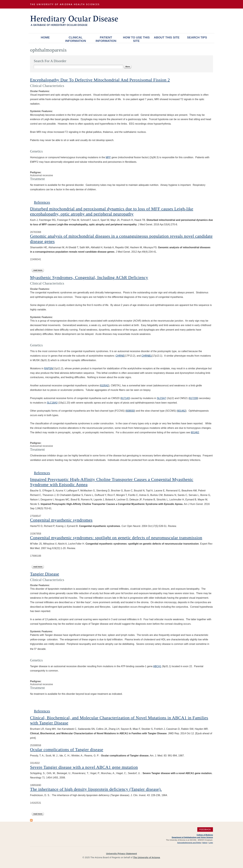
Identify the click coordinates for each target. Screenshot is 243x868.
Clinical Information (76, 39)
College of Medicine (205, 835)
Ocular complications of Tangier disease (67, 750)
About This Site (167, 37)
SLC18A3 (52, 403)
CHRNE (120, 356)
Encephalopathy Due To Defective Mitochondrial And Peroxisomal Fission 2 (100, 80)
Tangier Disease (45, 574)
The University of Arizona (147, 857)
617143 (125, 398)
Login (211, 843)
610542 (105, 385)
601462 (182, 411)
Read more (39, 270)
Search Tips (197, 37)
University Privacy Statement (122, 854)
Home (45, 37)
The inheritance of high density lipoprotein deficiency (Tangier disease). (96, 789)
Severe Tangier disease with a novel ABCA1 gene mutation (84, 767)
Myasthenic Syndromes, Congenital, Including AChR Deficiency (89, 277)
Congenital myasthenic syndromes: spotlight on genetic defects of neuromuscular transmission (116, 538)
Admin (205, 843)
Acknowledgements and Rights (189, 843)
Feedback (205, 829)
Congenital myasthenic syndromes (61, 520)
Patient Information (106, 39)
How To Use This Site (136, 39)
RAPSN (48, 368)
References (42, 202)
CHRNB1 (147, 356)
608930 (130, 411)
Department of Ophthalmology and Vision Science (192, 837)
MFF (108, 157)
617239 (193, 398)
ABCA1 (157, 666)
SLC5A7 (161, 398)
